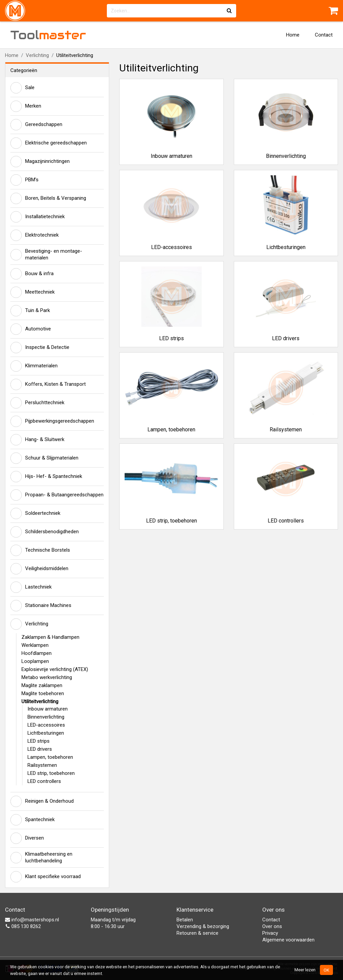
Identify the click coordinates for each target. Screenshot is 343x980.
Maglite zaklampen (42, 685)
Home (293, 35)
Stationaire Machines (41, 606)
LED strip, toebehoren (51, 773)
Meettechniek (32, 292)
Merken (26, 106)
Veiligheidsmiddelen (39, 569)
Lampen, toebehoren (50, 757)
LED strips (39, 741)
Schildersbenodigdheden (45, 532)
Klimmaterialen (34, 366)
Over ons (272, 926)
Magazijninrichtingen (40, 162)
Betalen (185, 920)
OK (326, 970)
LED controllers (44, 781)
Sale (22, 88)
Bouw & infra (32, 274)
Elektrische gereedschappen (49, 143)
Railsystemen (42, 765)
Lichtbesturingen (46, 733)
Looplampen (35, 661)
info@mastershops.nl (32, 920)
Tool (48, 35)
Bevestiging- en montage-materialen (46, 254)
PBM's (24, 180)
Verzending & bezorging (203, 926)
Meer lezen (305, 970)
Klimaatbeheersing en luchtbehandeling (41, 857)
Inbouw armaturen (48, 709)
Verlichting (37, 55)
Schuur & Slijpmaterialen (44, 458)
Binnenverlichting (46, 717)
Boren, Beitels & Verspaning (48, 198)
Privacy (270, 933)
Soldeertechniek (35, 513)
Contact (324, 35)
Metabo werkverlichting (47, 677)
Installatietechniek (38, 217)
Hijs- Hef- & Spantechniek (46, 477)
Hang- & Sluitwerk (37, 440)
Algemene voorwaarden (288, 940)
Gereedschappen (36, 125)
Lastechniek (31, 587)
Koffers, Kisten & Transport (48, 384)
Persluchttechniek (37, 403)
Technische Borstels (40, 550)
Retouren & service (197, 933)
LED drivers (40, 749)
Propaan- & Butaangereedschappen (57, 495)
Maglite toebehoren (43, 693)
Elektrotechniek (35, 235)
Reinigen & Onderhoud (42, 801)
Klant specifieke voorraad (46, 877)
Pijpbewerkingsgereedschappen (52, 421)
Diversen (27, 838)
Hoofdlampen (37, 653)
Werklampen (35, 645)
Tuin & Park (30, 311)
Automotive (31, 329)
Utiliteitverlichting (40, 701)
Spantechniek (32, 820)
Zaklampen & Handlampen (50, 637)
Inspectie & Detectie (40, 348)
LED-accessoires (46, 725)
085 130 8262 (23, 926)
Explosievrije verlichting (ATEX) (55, 669)
